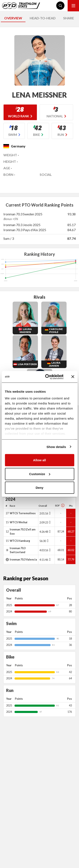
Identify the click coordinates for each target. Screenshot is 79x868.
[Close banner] (73, 377)
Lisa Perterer (27, 364)
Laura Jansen (55, 364)
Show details (56, 447)
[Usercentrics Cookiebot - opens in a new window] (47, 377)
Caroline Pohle (56, 331)
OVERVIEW (13, 18)
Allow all (39, 460)
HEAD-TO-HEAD (43, 18)
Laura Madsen (26, 331)
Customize (40, 474)
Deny (39, 488)
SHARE (69, 18)
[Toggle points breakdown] (49, 513)
